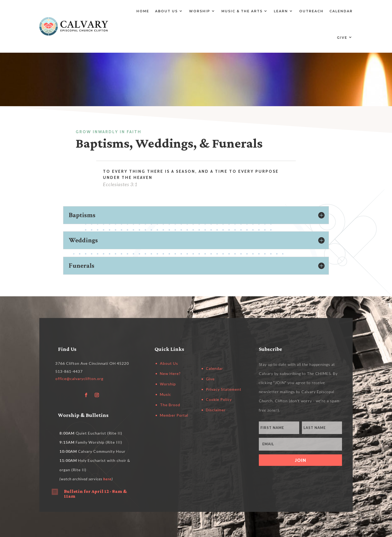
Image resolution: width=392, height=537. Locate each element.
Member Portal (174, 415)
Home (143, 11)
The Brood (170, 405)
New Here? (170, 373)
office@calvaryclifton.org (79, 379)
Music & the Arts (242, 11)
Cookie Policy (219, 399)
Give (342, 38)
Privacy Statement (224, 389)
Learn (281, 11)
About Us (166, 11)
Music (166, 394)
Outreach (311, 11)
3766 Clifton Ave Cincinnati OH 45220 (92, 363)
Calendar (341, 11)
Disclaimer (216, 410)
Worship (200, 11)
